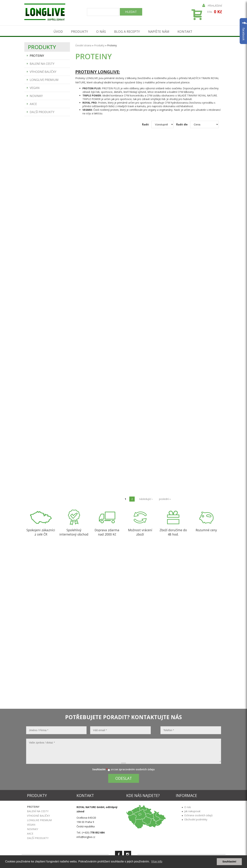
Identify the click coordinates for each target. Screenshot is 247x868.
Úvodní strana (83, 45)
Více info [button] (157, 861)
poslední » (165, 498)
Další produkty (42, 111)
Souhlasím (100, 769)
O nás (100, 31)
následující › (146, 498)
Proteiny (37, 55)
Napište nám (159, 31)
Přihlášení (212, 6)
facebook (244, 31)
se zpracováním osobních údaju (135, 769)
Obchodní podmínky (196, 819)
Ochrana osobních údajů (198, 815)
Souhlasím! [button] (229, 862)
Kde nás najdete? (143, 795)
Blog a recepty (127, 31)
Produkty (78, 31)
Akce (33, 103)
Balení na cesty (42, 63)
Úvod (57, 31)
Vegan (35, 87)
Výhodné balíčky (43, 71)
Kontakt (186, 31)
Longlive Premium (44, 79)
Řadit (145, 124)
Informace (186, 795)
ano (113, 769)
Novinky (36, 95)
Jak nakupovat (192, 810)
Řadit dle (182, 124)
